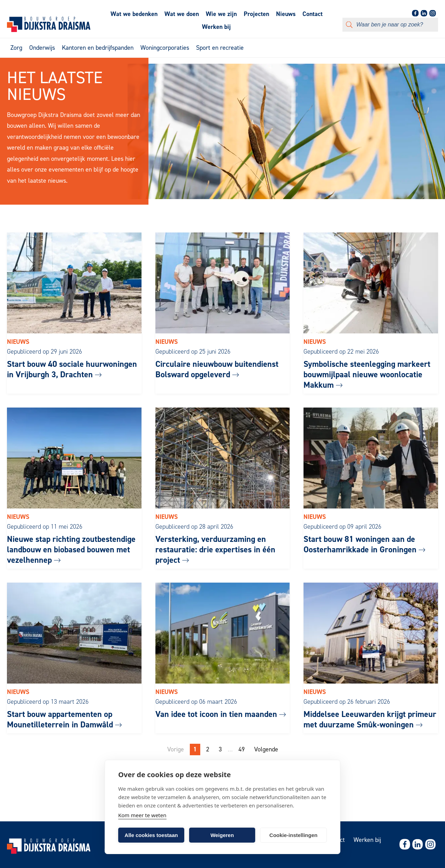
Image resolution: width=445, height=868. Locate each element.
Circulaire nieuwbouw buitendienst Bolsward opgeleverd (217, 369)
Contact (313, 14)
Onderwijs (42, 48)
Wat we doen (182, 14)
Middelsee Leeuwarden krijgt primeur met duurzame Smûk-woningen (370, 719)
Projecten (256, 14)
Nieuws (286, 14)
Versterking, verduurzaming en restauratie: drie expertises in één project (215, 550)
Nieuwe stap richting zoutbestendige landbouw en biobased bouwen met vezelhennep (71, 550)
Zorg (16, 48)
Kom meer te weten (142, 815)
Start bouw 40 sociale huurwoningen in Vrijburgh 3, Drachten (72, 369)
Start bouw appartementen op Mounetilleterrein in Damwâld (64, 719)
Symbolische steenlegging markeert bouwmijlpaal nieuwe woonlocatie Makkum (367, 374)
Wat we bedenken (134, 14)
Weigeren (222, 835)
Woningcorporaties (165, 48)
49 (242, 749)
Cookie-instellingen (293, 835)
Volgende (266, 749)
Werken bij (216, 27)
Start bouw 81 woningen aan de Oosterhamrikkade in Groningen (365, 544)
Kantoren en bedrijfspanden (98, 48)
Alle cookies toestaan (151, 835)
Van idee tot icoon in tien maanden (221, 714)
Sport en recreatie (220, 48)
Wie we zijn (221, 14)
